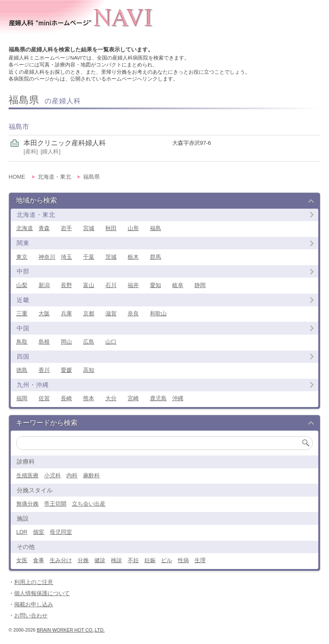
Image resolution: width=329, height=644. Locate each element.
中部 (23, 271)
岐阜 (178, 285)
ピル (167, 560)
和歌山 (158, 313)
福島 (156, 228)
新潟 (44, 285)
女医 (22, 560)
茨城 (111, 257)
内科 (72, 475)
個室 (39, 532)
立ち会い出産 (89, 504)
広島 (89, 342)
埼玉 (66, 257)
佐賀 (44, 398)
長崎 (66, 398)
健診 (100, 560)
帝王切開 (55, 504)
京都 (89, 313)
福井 (133, 285)
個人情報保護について (42, 593)
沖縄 (178, 398)
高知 (89, 370)
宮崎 (133, 398)
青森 (44, 228)
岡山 (66, 342)
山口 (111, 342)
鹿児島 (158, 398)
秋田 (111, 228)
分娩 (83, 560)
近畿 (23, 300)
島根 (44, 342)
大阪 (44, 313)
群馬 (156, 257)
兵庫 (66, 313)
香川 (44, 370)
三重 (22, 313)
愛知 (156, 285)
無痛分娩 (27, 504)
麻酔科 (91, 475)
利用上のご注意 (34, 582)
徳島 (22, 370)
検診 (117, 560)
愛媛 (66, 370)
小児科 (52, 475)
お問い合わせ (31, 616)
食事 (39, 560)
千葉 (89, 257)
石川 (111, 285)
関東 (23, 243)
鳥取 (22, 342)
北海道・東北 (36, 215)
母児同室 (61, 532)
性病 (183, 560)
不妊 (133, 560)
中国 (23, 328)
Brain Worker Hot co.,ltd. (71, 630)
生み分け (61, 560)
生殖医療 (27, 475)
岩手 (66, 228)
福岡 (22, 398)
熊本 (89, 398)
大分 (111, 398)
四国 (23, 356)
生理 (200, 560)
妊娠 (150, 560)
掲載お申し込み (34, 604)
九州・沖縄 (33, 385)
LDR (22, 532)
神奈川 (47, 257)
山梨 (22, 285)
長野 (66, 285)
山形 (133, 228)
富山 (89, 285)
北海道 (25, 228)
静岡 (200, 285)
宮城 (89, 228)
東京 (22, 257)
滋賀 (111, 313)
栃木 (133, 257)
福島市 (19, 127)
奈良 (133, 313)
